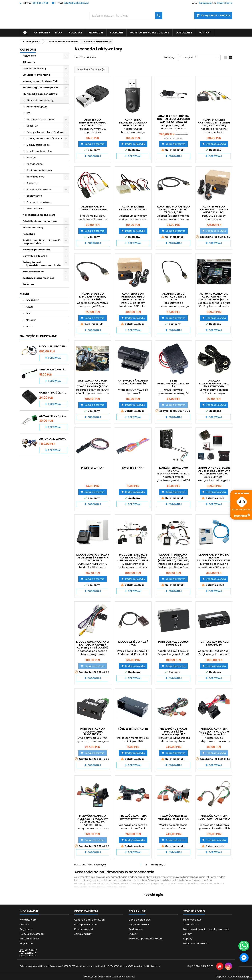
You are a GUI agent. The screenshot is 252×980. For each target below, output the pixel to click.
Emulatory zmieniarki (36, 75)
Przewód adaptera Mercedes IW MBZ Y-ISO (173, 817)
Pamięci (31, 157)
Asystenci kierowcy (35, 68)
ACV (28, 313)
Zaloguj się (205, 3)
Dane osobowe (192, 920)
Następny (159, 864)
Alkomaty (29, 62)
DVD (29, 113)
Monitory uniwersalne (39, 151)
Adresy (188, 934)
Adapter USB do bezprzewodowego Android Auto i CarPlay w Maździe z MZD (214, 212)
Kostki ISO (32, 126)
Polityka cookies (29, 938)
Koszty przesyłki (84, 929)
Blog (58, 32)
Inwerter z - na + (133, 468)
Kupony (188, 938)
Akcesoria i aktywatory (40, 100)
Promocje (96, 32)
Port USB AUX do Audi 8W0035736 (214, 643)
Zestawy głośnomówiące (38, 278)
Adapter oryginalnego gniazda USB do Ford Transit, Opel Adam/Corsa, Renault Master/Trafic (173, 212)
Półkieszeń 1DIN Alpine (133, 729)
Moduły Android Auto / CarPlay (45, 138)
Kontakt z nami (28, 920)
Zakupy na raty (83, 934)
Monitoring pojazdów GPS (150, 32)
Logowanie (184, 32)
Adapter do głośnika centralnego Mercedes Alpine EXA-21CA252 (173, 119)
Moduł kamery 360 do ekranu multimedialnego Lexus (214, 558)
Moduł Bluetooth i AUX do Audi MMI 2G (53, 346)
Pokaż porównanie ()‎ (91, 70)
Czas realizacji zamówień (89, 920)
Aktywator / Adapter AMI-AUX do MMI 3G (133, 382)
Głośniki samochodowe (41, 119)
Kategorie (41, 32)
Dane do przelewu (140, 920)
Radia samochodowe (39, 170)
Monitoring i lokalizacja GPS (41, 87)
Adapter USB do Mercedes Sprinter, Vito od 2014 (93, 296)
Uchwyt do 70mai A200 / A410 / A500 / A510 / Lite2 (53, 392)
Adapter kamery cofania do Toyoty (133, 208)
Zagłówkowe (34, 196)
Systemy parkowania (36, 249)
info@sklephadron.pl (76, 3)
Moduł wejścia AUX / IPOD (133, 643)
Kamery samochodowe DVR (40, 81)
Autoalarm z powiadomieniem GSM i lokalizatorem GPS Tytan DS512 (53, 439)
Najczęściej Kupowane (38, 336)
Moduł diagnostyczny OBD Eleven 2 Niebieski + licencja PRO (93, 558)
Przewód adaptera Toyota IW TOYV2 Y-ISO (214, 817)
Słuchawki (32, 183)
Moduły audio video (38, 145)
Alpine (29, 326)
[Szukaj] (126, 15)
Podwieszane (35, 164)
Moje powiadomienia (196, 943)
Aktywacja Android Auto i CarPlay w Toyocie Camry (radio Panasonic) (93, 385)
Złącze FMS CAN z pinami (53, 416)
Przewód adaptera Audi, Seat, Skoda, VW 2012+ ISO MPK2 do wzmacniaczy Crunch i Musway (93, 821)
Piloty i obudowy (33, 227)
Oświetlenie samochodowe (40, 221)
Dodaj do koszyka (93, 144)
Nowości (75, 32)
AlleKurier (33, 955)
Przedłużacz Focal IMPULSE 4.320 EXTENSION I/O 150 (173, 732)
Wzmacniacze (35, 208)
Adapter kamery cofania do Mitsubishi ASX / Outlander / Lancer (214, 124)
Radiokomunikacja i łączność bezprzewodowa (42, 242)
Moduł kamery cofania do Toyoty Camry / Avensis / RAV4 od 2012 (93, 644)
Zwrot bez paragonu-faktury (146, 938)
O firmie (24, 924)
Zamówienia (191, 924)
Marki (24, 294)
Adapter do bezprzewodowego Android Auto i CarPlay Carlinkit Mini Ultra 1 (93, 125)
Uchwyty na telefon (35, 256)
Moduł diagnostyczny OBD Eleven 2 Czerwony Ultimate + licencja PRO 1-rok (214, 472)
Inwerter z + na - (93, 468)
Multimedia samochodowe (40, 94)
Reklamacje (136, 929)
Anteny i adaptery (37, 106)
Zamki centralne (33, 271)
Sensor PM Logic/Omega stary (53, 369)
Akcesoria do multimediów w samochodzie (200, 883)
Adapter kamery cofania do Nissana (93, 208)
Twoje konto (194, 911)
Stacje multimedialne (39, 189)
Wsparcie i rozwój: (233, 976)
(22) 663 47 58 (40, 3)
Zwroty (133, 934)
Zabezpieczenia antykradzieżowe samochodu (42, 264)
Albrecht (30, 320)
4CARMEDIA (32, 300)
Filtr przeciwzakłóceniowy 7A (173, 384)
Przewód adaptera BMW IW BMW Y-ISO (133, 817)
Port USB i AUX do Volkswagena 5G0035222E (93, 732)
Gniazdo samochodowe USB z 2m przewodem (214, 384)
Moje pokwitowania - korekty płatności (206, 929)
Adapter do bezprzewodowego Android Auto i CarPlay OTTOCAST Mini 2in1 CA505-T (133, 125)
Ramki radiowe (35, 176)
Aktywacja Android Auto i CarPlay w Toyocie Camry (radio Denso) (214, 298)
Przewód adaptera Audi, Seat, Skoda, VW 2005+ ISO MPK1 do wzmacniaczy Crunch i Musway (214, 734)
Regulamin (26, 929)
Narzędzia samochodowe (39, 215)
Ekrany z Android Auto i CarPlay (45, 132)
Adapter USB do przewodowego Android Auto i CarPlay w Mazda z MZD (133, 299)
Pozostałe (29, 234)
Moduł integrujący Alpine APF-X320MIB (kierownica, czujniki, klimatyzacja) (174, 559)
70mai (29, 307)
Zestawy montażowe (39, 202)
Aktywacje (29, 56)
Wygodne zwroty (139, 924)
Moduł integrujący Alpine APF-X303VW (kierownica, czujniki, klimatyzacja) (133, 559)
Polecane (117, 32)
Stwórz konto (224, 3)
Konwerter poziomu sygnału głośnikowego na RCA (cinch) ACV (173, 472)
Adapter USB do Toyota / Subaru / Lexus (174, 296)
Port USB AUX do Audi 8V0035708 (173, 643)
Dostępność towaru (86, 924)
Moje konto (26, 943)
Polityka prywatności (32, 934)
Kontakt (205, 32)
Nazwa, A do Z (200, 58)
